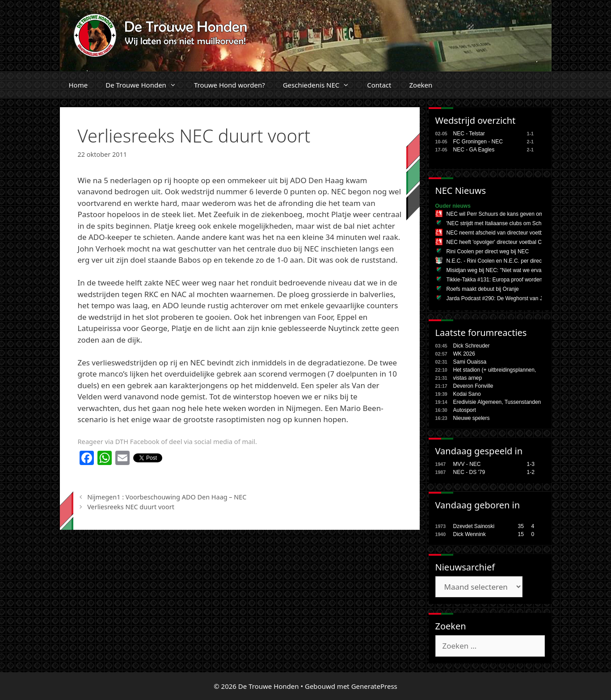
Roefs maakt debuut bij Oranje (483, 289)
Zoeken (421, 85)
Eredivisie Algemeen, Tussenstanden (497, 402)
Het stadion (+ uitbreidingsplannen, (495, 370)
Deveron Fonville (473, 386)
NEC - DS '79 (469, 472)
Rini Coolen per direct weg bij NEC (488, 251)
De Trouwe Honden (145, 85)
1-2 (531, 472)
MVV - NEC (467, 464)
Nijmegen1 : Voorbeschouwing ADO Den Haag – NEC (167, 497)
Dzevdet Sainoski (474, 526)
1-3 (531, 464)
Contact (379, 85)
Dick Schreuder (472, 346)
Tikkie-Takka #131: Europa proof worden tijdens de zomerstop (520, 280)
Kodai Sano (467, 394)
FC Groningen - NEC (478, 142)
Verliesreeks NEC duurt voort (131, 507)
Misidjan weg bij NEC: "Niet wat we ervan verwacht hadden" (518, 270)
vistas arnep (468, 378)
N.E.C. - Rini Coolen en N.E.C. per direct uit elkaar (507, 261)
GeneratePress (374, 686)
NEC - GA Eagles (474, 150)
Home (78, 85)
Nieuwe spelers (472, 418)
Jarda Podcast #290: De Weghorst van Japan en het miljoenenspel (526, 298)
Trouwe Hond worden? (230, 85)
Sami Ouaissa (470, 362)
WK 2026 (464, 354)
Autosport (465, 410)
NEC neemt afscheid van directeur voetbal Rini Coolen (511, 233)
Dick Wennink (470, 534)
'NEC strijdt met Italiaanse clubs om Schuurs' (500, 223)
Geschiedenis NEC (321, 85)
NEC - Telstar (469, 134)
